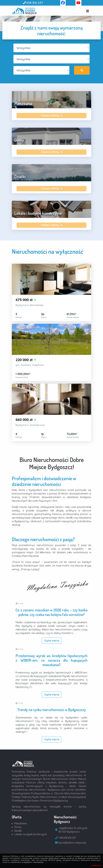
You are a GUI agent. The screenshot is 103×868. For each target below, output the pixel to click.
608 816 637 (35, 3)
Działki (18, 831)
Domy (18, 827)
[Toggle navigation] (88, 11)
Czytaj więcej (52, 641)
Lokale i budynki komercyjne (30, 834)
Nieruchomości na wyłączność (48, 251)
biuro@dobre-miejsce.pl (72, 843)
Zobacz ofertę (51, 115)
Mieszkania (21, 823)
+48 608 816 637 (67, 838)
